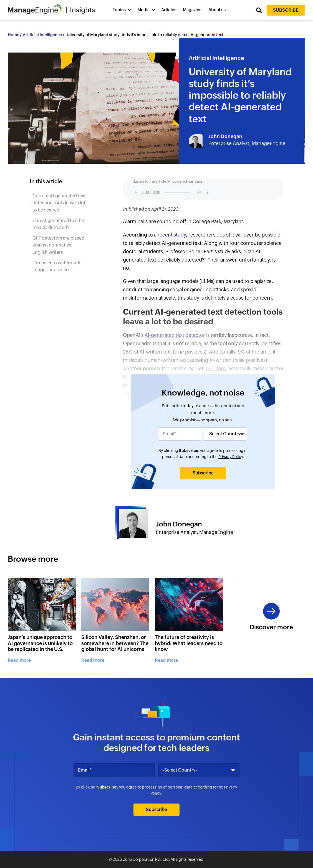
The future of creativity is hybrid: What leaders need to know (189, 643)
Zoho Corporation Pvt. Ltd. (146, 859)
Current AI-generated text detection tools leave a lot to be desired (59, 203)
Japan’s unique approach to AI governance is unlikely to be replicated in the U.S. (40, 643)
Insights (83, 10)
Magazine (192, 10)
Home (13, 35)
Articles (169, 10)
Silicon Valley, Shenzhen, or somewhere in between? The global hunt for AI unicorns (115, 643)
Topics (119, 10)
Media (143, 10)
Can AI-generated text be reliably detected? (58, 224)
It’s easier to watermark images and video (56, 266)
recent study (172, 235)
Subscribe (286, 10)
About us (217, 10)
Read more (19, 660)
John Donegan (225, 136)
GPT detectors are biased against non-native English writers (58, 245)
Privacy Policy (231, 457)
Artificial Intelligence (42, 35)
